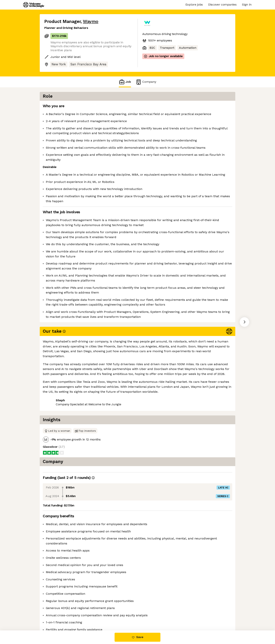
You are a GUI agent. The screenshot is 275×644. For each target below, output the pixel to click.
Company (146, 82)
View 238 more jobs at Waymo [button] (93, 439)
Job (125, 82)
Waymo (91, 21)
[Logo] (34, 5)
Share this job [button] (55, 439)
